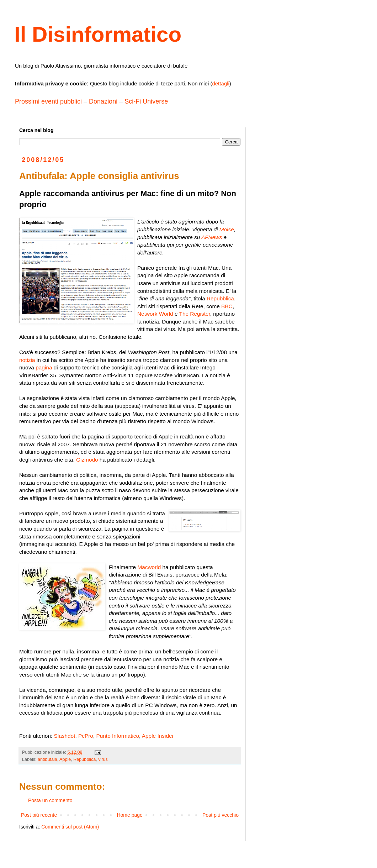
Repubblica (220, 298)
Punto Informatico (118, 736)
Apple (65, 759)
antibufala (47, 759)
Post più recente (39, 815)
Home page (129, 815)
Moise (227, 229)
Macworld (149, 567)
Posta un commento (50, 800)
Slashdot (65, 736)
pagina (44, 367)
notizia (27, 360)
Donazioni (103, 101)
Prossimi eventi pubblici (48, 101)
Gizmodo (87, 460)
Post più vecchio (221, 815)
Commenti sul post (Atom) (70, 827)
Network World (155, 314)
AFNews (212, 237)
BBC (227, 306)
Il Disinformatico (98, 34)
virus (103, 759)
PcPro (86, 736)
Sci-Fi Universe (146, 101)
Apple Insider (158, 736)
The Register (194, 314)
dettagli (221, 83)
